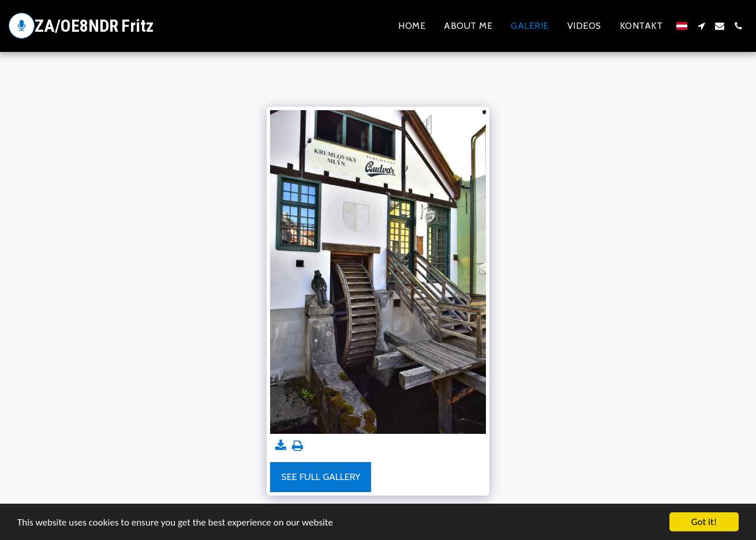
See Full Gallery (321, 477)
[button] (701, 26)
